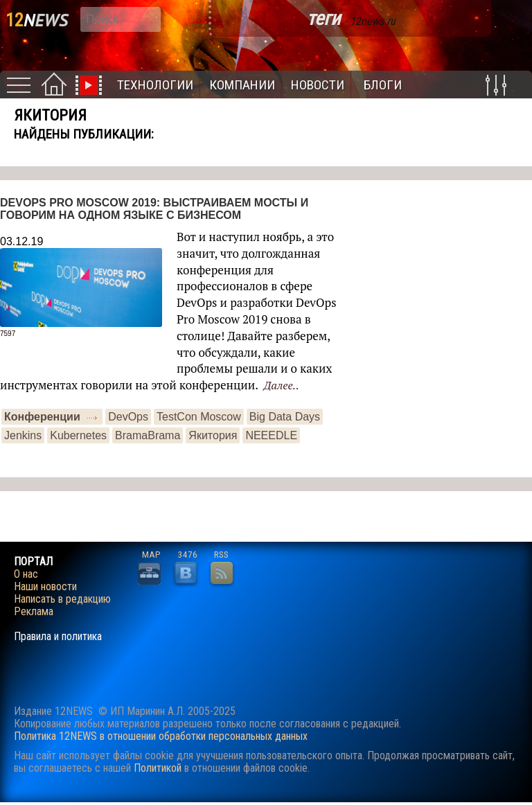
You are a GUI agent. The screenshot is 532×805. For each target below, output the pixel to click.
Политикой (158, 768)
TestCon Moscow (199, 417)
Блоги (383, 85)
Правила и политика (58, 637)
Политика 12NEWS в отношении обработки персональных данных (161, 736)
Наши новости (45, 587)
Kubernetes (78, 435)
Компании (242, 85)
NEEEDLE (271, 435)
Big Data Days (285, 417)
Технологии (155, 85)
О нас (26, 574)
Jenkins (23, 435)
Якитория (213, 435)
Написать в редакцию (62, 599)
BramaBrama (148, 435)
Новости (318, 85)
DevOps (128, 417)
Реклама (34, 612)
